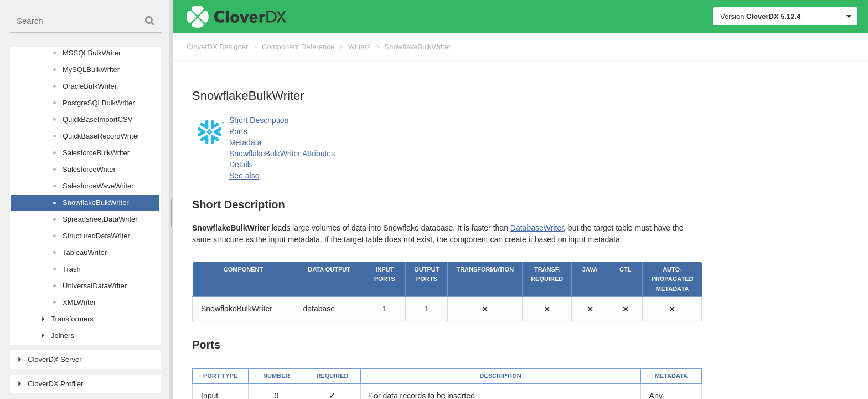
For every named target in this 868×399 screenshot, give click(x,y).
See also (244, 176)
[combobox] (85, 21)
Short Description (259, 120)
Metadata (245, 142)
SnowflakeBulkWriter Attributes (282, 154)
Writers (360, 47)
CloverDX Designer (217, 47)
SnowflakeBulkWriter (418, 47)
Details (241, 165)
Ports (238, 131)
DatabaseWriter (537, 228)
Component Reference (298, 47)
